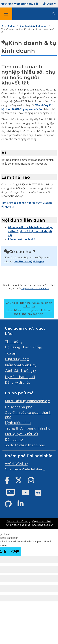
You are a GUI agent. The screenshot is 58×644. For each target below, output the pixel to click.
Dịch (51, 4)
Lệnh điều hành (18, 423)
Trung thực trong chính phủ (28, 428)
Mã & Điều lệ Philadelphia (26, 401)
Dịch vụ (12, 26)
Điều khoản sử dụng (18, 521)
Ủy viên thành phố (20, 377)
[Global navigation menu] (6, 14)
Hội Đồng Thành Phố (22, 347)
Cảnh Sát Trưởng (19, 371)
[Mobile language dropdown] (50, 4)
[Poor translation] (15, 552)
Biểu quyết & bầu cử (21, 434)
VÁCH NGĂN (15, 464)
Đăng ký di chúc (18, 382)
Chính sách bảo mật (18, 525)
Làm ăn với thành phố (22, 239)
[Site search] (53, 14)
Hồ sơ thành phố (19, 407)
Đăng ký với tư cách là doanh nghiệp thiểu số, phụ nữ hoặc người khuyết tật (31, 231)
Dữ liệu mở (14, 439)
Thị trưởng (14, 341)
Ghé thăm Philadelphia (24, 469)
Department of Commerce (35, 288)
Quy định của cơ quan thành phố (28, 415)
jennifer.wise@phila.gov (29, 261)
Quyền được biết (42, 521)
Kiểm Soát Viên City (21, 365)
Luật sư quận (16, 359)
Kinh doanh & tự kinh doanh (33, 26)
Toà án (11, 353)
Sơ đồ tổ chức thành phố (25, 445)
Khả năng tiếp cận (43, 525)
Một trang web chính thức (19, 4)
